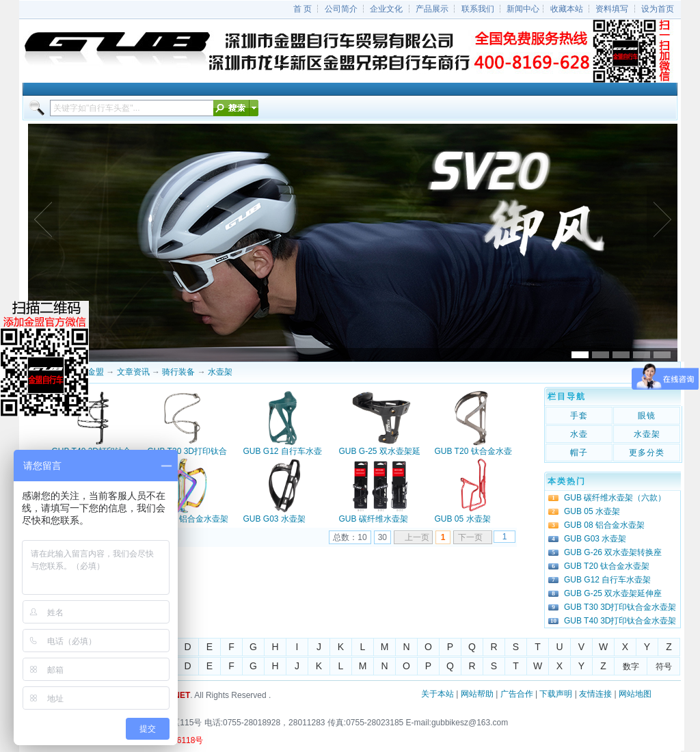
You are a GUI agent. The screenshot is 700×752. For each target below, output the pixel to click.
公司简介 (341, 9)
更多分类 (647, 453)
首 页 (302, 9)
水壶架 (220, 372)
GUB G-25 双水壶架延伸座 (613, 593)
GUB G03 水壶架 (274, 519)
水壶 (579, 434)
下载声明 (556, 694)
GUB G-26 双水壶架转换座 (613, 552)
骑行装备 (178, 372)
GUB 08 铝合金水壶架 (188, 519)
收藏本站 (567, 9)
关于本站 (437, 694)
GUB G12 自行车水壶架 (607, 580)
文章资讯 (133, 372)
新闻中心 (523, 9)
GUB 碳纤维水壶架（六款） (615, 498)
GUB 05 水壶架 (463, 519)
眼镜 (647, 416)
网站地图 (635, 694)
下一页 (470, 537)
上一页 (417, 537)
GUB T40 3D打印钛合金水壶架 (620, 621)
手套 (579, 416)
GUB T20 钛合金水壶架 (607, 566)
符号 (664, 667)
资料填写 (612, 9)
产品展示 (432, 9)
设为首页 (658, 9)
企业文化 (386, 9)
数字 (631, 667)
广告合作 (517, 694)
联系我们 (478, 9)
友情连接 (595, 694)
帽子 (579, 453)
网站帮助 (477, 694)
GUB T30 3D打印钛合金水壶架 (620, 607)
